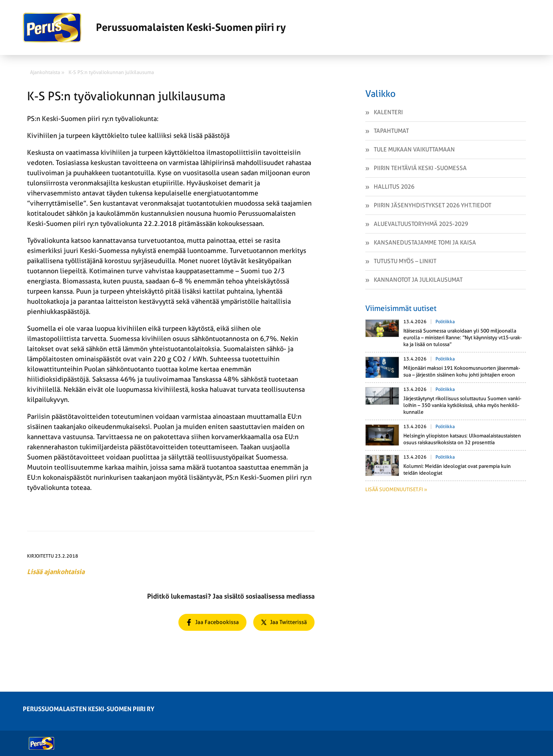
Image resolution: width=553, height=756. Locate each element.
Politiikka (445, 322)
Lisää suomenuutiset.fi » (396, 489)
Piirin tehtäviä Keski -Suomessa (420, 168)
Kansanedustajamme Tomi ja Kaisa (425, 242)
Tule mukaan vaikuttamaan (414, 149)
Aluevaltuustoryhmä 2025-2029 (421, 224)
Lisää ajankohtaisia (56, 572)
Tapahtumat (391, 131)
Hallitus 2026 (394, 187)
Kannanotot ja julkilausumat (418, 280)
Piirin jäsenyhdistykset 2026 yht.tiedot (433, 205)
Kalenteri (388, 112)
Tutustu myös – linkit (405, 261)
